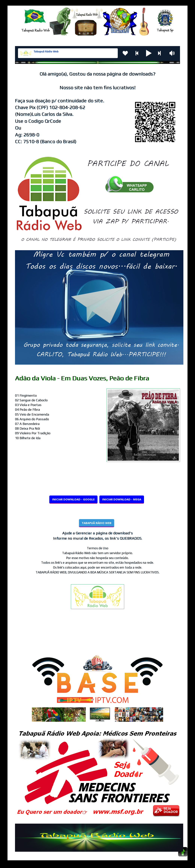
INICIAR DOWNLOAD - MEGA (122, 499)
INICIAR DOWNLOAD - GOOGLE (73, 499)
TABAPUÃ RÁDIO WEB (97, 523)
